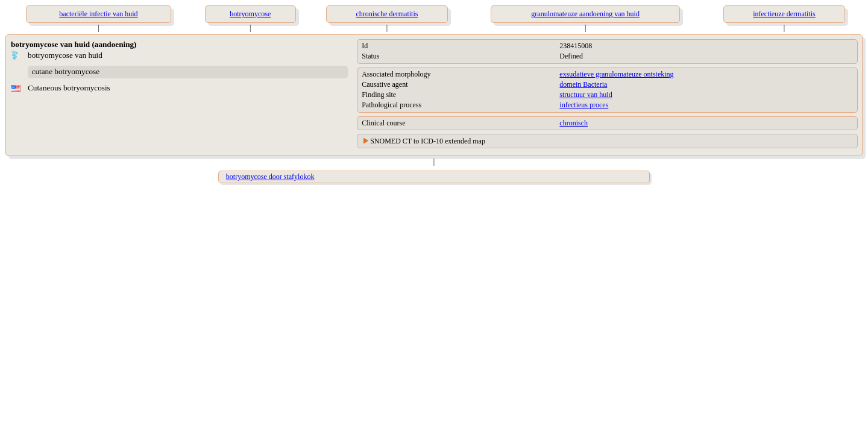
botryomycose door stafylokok (270, 177)
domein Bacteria (583, 84)
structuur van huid (586, 95)
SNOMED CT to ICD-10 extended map (428, 141)
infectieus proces (584, 105)
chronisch (574, 123)
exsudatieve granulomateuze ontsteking (616, 74)
